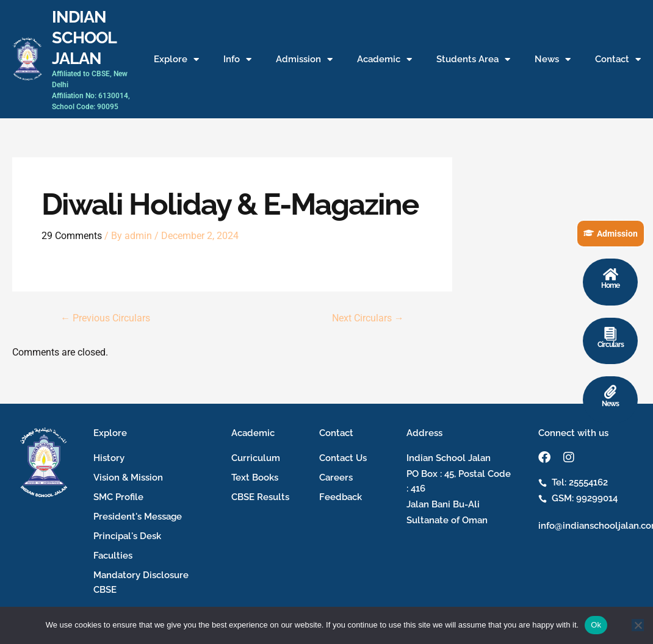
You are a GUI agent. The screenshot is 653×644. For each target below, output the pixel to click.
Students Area (473, 59)
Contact (618, 59)
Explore (176, 59)
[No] (638, 625)
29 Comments (72, 236)
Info (237, 59)
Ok (596, 625)
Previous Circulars (105, 318)
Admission (304, 59)
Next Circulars (368, 318)
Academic (384, 59)
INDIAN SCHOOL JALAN (84, 37)
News (553, 59)
